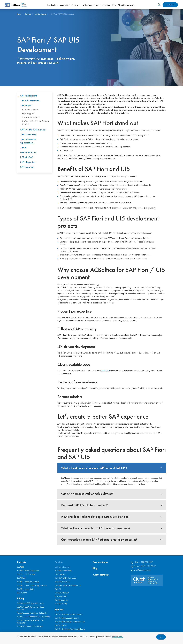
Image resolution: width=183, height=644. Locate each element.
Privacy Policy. (117, 637)
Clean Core (105, 371)
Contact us (170, 5)
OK (161, 637)
